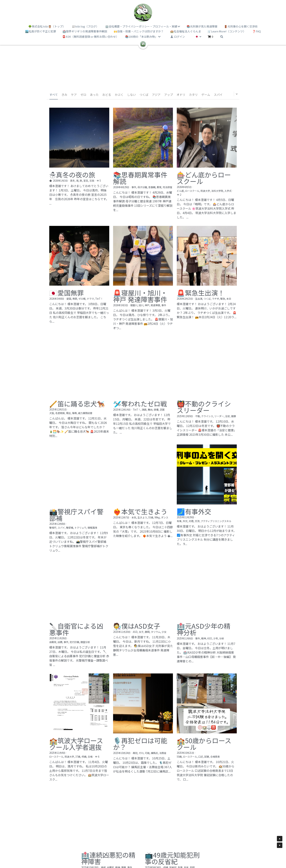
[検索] (222, 37)
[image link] (143, 13)
